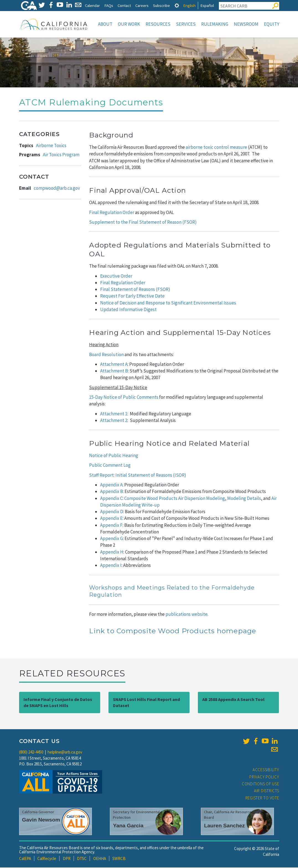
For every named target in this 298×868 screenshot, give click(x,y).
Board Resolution (106, 355)
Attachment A (114, 365)
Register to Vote (262, 798)
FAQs (109, 5)
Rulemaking (215, 24)
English (189, 5)
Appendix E (111, 519)
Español (207, 5)
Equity (272, 24)
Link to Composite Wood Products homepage (173, 631)
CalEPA (25, 859)
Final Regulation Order (112, 213)
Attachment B (114, 371)
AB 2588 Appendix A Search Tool (233, 700)
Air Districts (267, 791)
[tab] (177, 5)
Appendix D (112, 512)
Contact (124, 5)
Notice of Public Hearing (114, 456)
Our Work (129, 24)
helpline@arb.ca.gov (65, 753)
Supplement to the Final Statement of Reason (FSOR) (143, 223)
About (105, 24)
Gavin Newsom (41, 820)
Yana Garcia (128, 826)
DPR (67, 859)
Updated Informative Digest (128, 310)
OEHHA (100, 859)
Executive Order (116, 277)
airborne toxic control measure (216, 148)
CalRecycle (47, 859)
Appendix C (111, 499)
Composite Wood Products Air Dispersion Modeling (175, 499)
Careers (142, 5)
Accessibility (266, 770)
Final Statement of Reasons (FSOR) (135, 290)
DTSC (82, 859)
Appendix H (112, 552)
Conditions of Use (261, 784)
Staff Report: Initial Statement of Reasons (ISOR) (138, 476)
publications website (186, 615)
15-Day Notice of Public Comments (124, 398)
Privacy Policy (264, 777)
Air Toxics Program (61, 155)
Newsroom (246, 24)
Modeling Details (244, 499)
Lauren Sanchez (224, 826)
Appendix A (111, 485)
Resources (158, 24)
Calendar (92, 5)
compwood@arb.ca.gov (57, 189)
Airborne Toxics (51, 146)
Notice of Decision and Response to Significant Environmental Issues (168, 303)
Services (186, 24)
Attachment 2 (114, 421)
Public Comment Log (110, 466)
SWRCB (119, 859)
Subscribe (161, 5)
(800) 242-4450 (31, 753)
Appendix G (112, 539)
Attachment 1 (114, 414)
